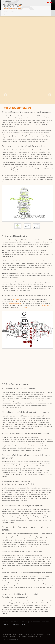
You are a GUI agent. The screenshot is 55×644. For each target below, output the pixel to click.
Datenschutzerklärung (35, 636)
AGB (19, 636)
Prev (5, 95)
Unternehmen (7, 635)
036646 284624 (23, 308)
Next (50, 95)
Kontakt (48, 635)
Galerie (33, 635)
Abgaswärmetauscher (15, 303)
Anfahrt (5, 636)
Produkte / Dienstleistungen (21, 635)
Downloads (16, 299)
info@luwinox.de (47, 306)
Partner (24, 636)
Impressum (12, 636)
